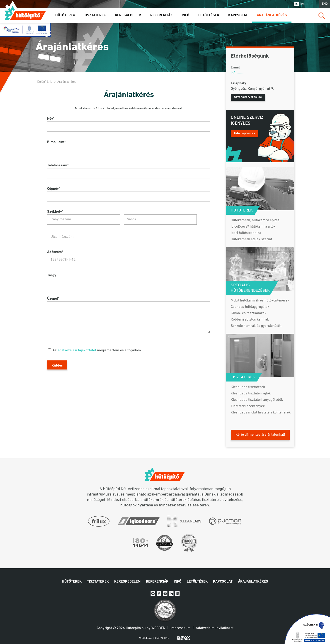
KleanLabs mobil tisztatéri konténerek (261, 413)
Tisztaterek (95, 16)
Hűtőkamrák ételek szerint (251, 239)
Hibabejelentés (245, 133)
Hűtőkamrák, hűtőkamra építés (255, 220)
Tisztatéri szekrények (248, 406)
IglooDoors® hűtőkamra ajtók (253, 227)
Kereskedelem (128, 16)
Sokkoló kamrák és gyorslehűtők (256, 326)
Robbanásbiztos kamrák (250, 320)
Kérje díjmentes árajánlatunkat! (260, 435)
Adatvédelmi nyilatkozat (215, 628)
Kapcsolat (238, 16)
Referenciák (161, 16)
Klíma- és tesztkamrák (249, 313)
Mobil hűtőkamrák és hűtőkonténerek (260, 301)
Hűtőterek (65, 16)
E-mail (153, 594)
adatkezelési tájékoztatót (77, 350)
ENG (325, 4)
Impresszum (181, 628)
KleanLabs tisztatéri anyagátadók (257, 400)
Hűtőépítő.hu (25, 13)
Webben (158, 628)
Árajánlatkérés (272, 16)
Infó (186, 16)
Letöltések (209, 16)
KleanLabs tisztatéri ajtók (251, 394)
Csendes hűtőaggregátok (250, 307)
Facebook (159, 594)
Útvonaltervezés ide (248, 97)
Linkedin (171, 594)
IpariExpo (177, 594)
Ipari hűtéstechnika (246, 233)
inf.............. (309, 4)
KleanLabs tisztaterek (248, 387)
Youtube (165, 594)
